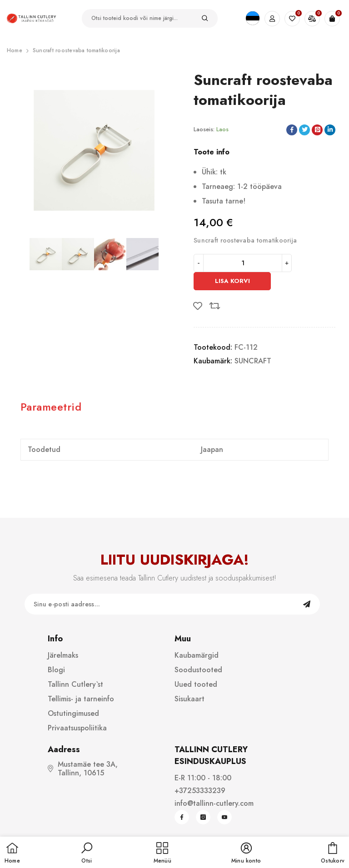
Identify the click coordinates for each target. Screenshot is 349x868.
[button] (87, 853)
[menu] (162, 853)
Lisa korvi (232, 281)
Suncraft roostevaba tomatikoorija (76, 50)
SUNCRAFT (253, 361)
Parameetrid (51, 407)
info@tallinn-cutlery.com (214, 803)
